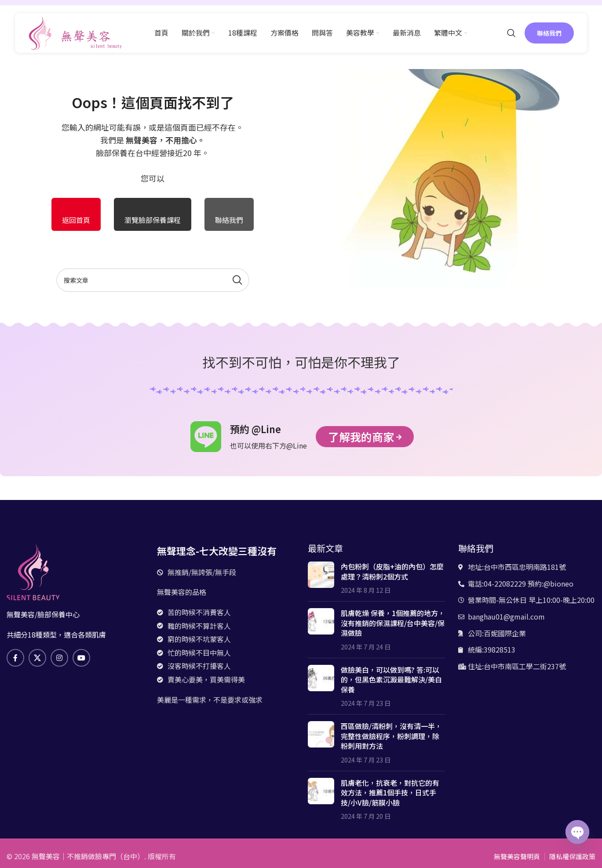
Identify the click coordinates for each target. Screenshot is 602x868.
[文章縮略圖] (321, 578)
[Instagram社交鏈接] (59, 658)
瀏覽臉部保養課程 (153, 220)
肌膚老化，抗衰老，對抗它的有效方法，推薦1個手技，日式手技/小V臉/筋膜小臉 (390, 793)
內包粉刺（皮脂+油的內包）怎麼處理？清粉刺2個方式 (392, 571)
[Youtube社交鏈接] (81, 658)
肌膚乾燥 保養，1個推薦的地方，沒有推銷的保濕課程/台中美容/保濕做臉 (393, 623)
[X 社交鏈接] (37, 658)
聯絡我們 (549, 33)
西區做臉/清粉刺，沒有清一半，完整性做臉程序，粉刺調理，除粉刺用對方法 (391, 736)
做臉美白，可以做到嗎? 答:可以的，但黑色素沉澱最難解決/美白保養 (391, 680)
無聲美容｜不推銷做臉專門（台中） (88, 856)
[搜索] (511, 33)
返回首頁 (76, 220)
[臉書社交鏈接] (15, 658)
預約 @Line (255, 429)
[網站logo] (75, 32)
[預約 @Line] (206, 437)
